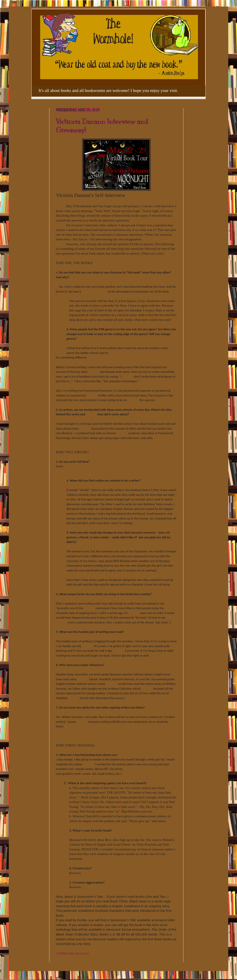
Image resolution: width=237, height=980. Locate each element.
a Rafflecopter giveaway (72, 953)
